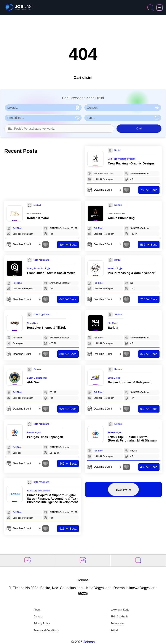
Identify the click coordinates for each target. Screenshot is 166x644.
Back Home (124, 490)
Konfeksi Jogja (115, 269)
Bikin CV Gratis (119, 617)
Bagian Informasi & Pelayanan (130, 382)
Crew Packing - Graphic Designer (132, 163)
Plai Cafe (112, 323)
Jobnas (89, 642)
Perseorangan (34, 433)
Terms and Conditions (46, 630)
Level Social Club (116, 214)
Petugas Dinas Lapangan (45, 437)
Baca (149, 190)
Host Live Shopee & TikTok (46, 328)
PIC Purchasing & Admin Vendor (131, 273)
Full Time (17, 228)
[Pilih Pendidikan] (43, 118)
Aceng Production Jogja (38, 269)
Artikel (114, 630)
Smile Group (114, 378)
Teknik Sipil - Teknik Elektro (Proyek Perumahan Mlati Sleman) (132, 439)
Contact (38, 617)
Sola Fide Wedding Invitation (122, 159)
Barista (113, 328)
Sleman (37, 205)
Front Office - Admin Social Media (51, 273)
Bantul (117, 150)
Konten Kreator (38, 218)
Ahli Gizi (33, 382)
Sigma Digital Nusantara (39, 491)
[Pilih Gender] (123, 108)
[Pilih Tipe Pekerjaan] (123, 118)
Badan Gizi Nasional (37, 378)
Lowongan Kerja (120, 610)
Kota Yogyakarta (41, 260)
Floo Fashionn (34, 214)
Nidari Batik (33, 323)
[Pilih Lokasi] (43, 108)
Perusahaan (117, 623)
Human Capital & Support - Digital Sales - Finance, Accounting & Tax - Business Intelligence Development (53, 499)
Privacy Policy (42, 623)
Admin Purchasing (121, 218)
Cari (139, 128)
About (37, 610)
